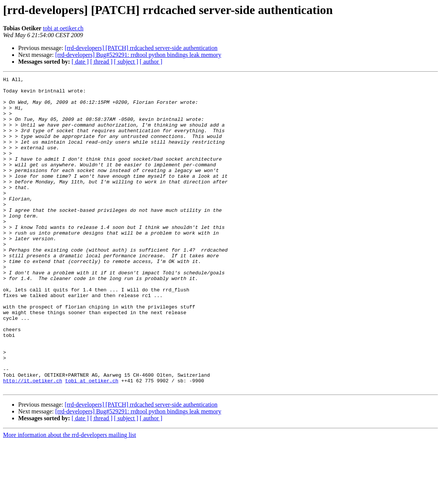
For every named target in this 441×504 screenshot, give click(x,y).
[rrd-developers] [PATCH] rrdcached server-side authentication (141, 48)
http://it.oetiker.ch (33, 442)
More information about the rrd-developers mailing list (70, 497)
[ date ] (80, 62)
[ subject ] (126, 62)
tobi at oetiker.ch (63, 28)
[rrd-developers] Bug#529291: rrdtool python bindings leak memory (138, 55)
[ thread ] (101, 62)
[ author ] (151, 62)
